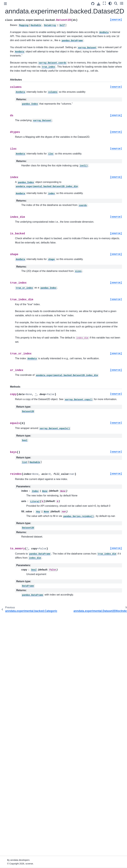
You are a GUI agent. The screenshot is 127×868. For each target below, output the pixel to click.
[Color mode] (110, 3)
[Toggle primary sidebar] (5, 4)
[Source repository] (93, 4)
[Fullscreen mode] (104, 3)
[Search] (116, 3)
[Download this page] (99, 4)
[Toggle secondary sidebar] (122, 3)
